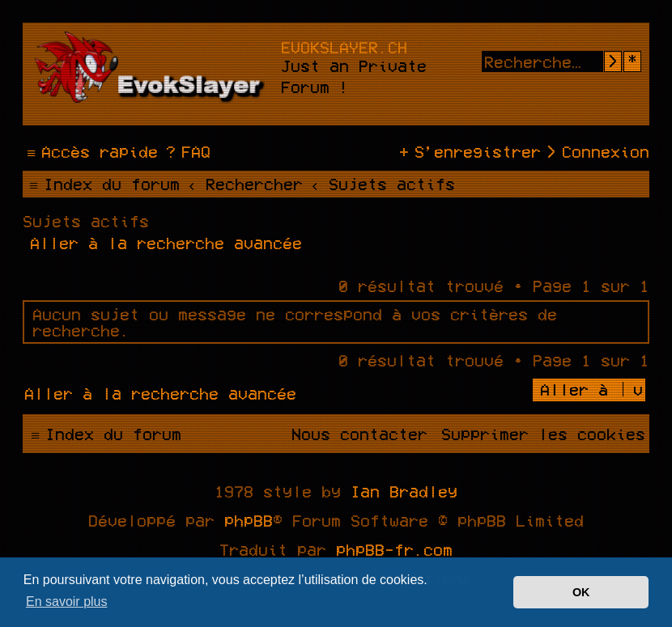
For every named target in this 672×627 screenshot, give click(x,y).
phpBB (249, 520)
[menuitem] (186, 151)
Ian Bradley (404, 491)
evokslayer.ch (344, 47)
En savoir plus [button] (67, 602)
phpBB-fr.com (394, 549)
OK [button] (581, 592)
